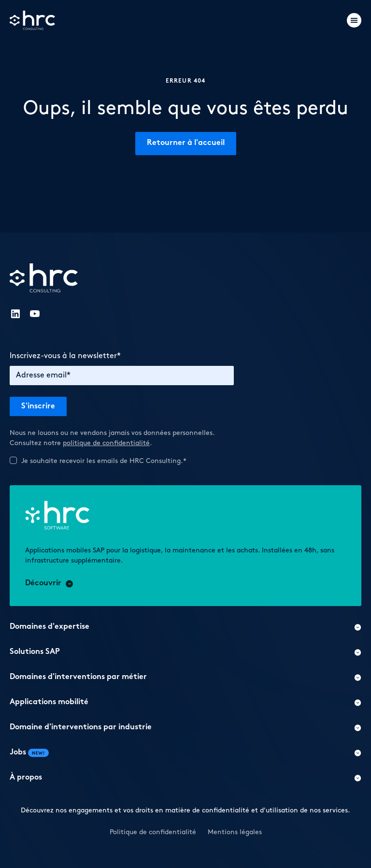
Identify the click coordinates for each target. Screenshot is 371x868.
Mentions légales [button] (235, 832)
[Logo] (32, 20)
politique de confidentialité (106, 443)
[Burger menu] (354, 20)
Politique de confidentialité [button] (153, 832)
